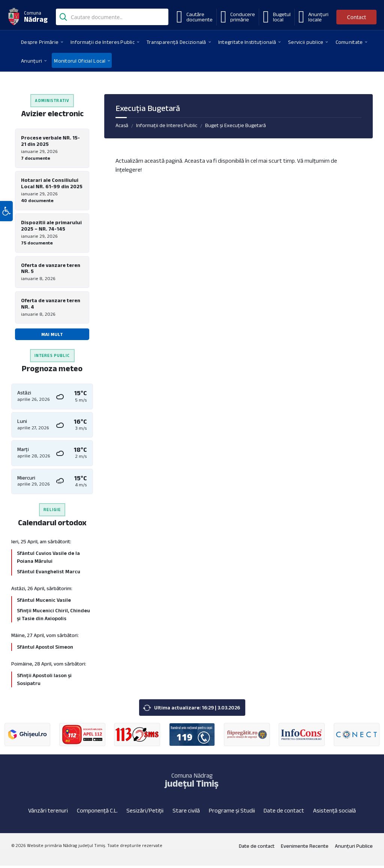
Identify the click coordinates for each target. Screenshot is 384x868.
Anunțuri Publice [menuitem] (354, 849)
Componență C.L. (97, 813)
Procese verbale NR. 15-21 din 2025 (50, 141)
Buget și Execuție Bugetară (235, 125)
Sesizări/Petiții (145, 813)
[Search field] (112, 18)
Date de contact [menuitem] (257, 849)
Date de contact (284, 813)
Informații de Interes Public (167, 125)
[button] (6, 219)
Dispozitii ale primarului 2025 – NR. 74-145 (51, 227)
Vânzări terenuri (48, 813)
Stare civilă (186, 813)
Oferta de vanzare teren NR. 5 (51, 269)
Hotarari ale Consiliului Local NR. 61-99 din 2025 (52, 184)
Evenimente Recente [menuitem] (305, 849)
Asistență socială (334, 813)
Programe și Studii (232, 813)
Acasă (122, 125)
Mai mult (52, 336)
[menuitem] (40, 42)
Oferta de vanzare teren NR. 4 (51, 305)
